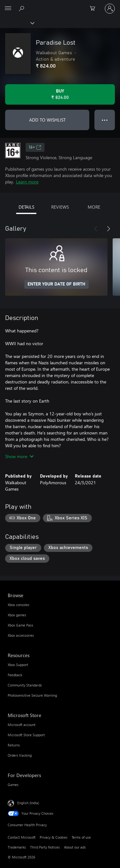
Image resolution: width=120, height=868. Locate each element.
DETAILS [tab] (26, 207)
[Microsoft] (60, 5)
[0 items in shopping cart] (94, 9)
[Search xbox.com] (22, 8)
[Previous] (96, 229)
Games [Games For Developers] (13, 785)
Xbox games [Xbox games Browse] (17, 615)
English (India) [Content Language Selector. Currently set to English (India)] (28, 803)
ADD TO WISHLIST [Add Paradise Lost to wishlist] (47, 120)
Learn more (27, 182)
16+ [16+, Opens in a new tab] (35, 147)
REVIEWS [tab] (60, 207)
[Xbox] (17, 23)
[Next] (108, 229)
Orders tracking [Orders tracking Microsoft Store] (20, 755)
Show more (19, 456)
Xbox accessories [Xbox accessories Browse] (21, 635)
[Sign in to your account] (110, 9)
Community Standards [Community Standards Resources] (25, 685)
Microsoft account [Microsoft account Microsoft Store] (22, 725)
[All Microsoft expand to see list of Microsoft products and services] (8, 9)
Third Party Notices (45, 847)
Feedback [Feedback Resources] (15, 675)
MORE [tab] (94, 207)
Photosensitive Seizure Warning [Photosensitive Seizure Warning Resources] (32, 695)
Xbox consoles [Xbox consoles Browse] (19, 605)
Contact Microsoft (22, 837)
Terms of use (81, 837)
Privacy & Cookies (54, 837)
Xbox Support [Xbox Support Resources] (18, 665)
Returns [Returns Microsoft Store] (14, 745)
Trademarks (17, 847)
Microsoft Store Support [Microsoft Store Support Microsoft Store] (26, 735)
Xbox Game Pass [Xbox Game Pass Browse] (20, 625)
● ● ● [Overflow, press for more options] (105, 120)
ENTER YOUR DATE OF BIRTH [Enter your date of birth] (56, 284)
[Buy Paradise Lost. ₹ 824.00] (60, 94)
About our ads (75, 847)
